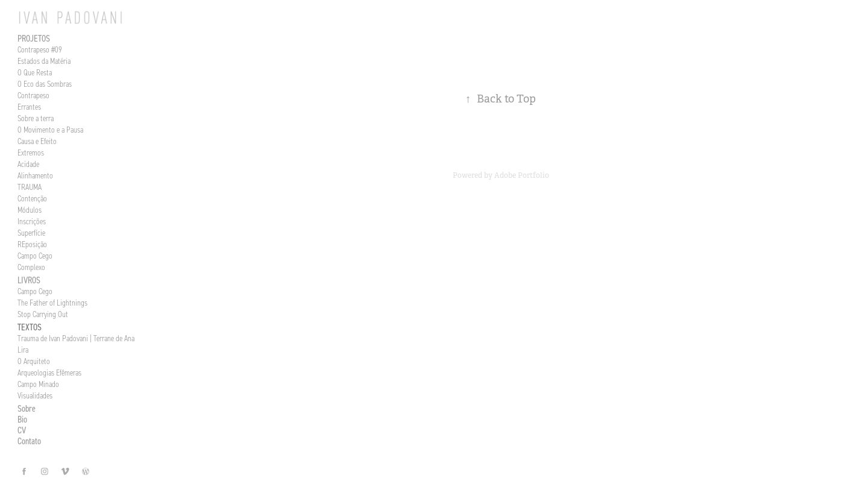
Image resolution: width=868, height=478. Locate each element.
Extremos (31, 153)
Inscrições (32, 222)
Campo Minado (38, 384)
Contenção (32, 199)
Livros (29, 280)
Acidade (28, 164)
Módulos (30, 210)
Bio (22, 419)
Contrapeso (33, 96)
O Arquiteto (34, 361)
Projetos (34, 38)
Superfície (31, 233)
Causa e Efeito (37, 141)
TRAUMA (30, 187)
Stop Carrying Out (43, 314)
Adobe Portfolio (522, 175)
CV (22, 430)
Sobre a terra (36, 118)
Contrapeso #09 (40, 50)
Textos (30, 327)
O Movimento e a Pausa (50, 130)
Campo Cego (35, 256)
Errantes (29, 107)
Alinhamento (35, 176)
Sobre (27, 408)
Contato (29, 441)
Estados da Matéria (44, 61)
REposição (32, 244)
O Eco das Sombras (45, 84)
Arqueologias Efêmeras (49, 373)
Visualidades (35, 396)
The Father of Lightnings (52, 303)
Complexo (31, 267)
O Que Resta (35, 73)
